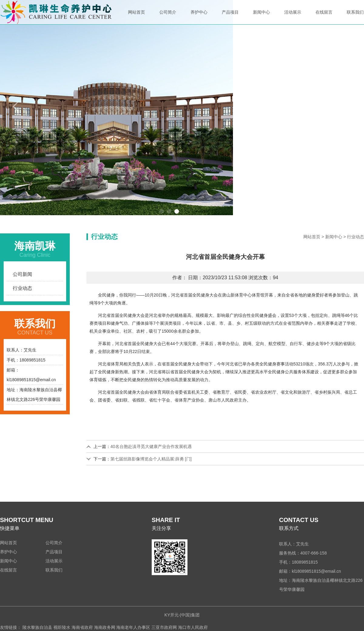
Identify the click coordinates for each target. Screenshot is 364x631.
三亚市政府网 (164, 627)
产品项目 (230, 17)
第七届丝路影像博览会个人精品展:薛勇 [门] (151, 459)
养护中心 (199, 17)
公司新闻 (22, 274)
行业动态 (22, 288)
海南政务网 (105, 627)
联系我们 (355, 17)
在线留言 (324, 17)
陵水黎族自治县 (37, 627)
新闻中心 (261, 17)
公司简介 (168, 17)
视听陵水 (62, 627)
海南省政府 (82, 627)
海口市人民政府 (193, 627)
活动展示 (293, 17)
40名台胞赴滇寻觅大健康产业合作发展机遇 (151, 446)
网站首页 (136, 17)
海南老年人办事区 (133, 627)
